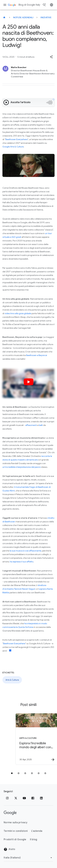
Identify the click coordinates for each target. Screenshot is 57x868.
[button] (51, 57)
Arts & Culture (12, 680)
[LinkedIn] (41, 798)
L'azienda (37, 831)
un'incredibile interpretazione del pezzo (22, 467)
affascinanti (31, 425)
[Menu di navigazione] (5, 5)
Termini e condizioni (16, 831)
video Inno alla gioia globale (18, 313)
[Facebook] (33, 798)
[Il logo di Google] (10, 813)
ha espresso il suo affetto (22, 562)
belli (41, 425)
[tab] (12, 773)
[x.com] (16, 798)
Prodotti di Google (15, 839)
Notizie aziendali (23, 17)
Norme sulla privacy (16, 823)
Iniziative (46, 17)
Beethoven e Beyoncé (37, 355)
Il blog (34, 839)
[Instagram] (7, 798)
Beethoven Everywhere (16, 139)
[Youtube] (24, 798)
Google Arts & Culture (13, 147)
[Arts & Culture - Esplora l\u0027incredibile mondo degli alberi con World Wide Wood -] (34, 739)
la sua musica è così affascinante (25, 551)
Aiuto (9, 849)
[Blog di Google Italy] (4, 17)
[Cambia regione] (28, 858)
